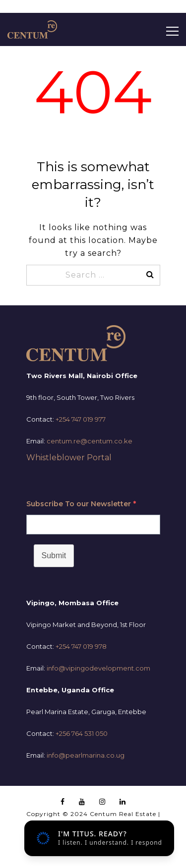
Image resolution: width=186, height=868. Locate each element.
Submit (54, 555)
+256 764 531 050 (82, 733)
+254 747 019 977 (81, 419)
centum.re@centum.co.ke (90, 441)
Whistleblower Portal (69, 458)
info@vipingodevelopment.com (98, 668)
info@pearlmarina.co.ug (86, 755)
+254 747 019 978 (81, 646)
